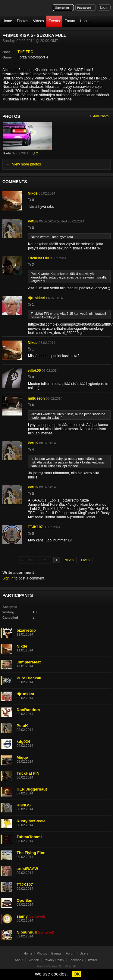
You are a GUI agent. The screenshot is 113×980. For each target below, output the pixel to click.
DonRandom (28, 710)
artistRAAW (27, 869)
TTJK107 (35, 527)
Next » (69, 560)
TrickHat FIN (38, 258)
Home (7, 21)
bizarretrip (26, 630)
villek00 (34, 371)
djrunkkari (36, 298)
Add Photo (101, 116)
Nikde (7, 153)
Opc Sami (26, 900)
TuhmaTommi (29, 837)
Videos (38, 21)
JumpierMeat (29, 662)
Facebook (76, 960)
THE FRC (25, 52)
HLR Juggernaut (32, 789)
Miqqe (22, 757)
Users (85, 21)
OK (77, 974)
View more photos (27, 164)
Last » (86, 560)
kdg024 (23, 742)
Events (54, 21)
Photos (22, 21)
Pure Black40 (29, 678)
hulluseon (36, 398)
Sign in (8, 578)
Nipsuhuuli (27, 932)
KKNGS (24, 805)
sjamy (22, 916)
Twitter (92, 960)
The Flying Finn (31, 853)
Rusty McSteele (31, 821)
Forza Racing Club (51, 966)
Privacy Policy (54, 960)
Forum (70, 21)
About (19, 960)
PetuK (33, 221)
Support (34, 960)
